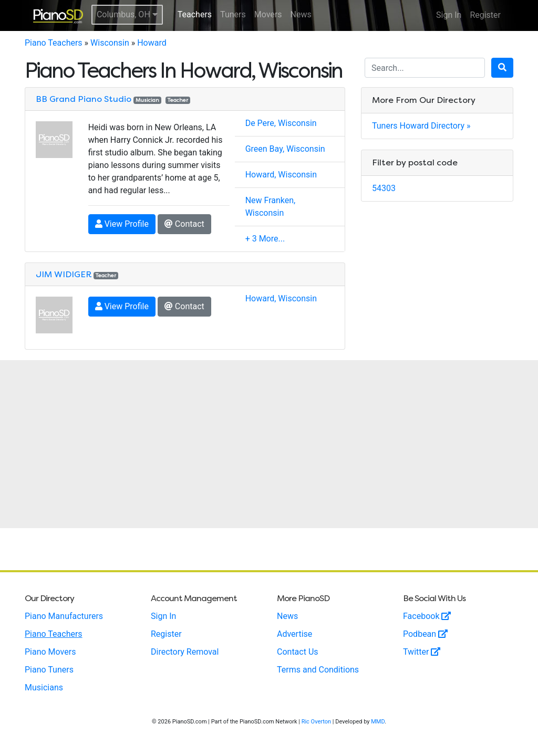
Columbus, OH (127, 14)
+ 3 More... (265, 239)
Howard (152, 43)
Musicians (44, 687)
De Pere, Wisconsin (281, 123)
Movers (268, 14)
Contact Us (298, 652)
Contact (184, 224)
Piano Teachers (54, 43)
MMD (378, 722)
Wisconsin (110, 43)
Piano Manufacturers (64, 616)
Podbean (425, 634)
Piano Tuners (49, 670)
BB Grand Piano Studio (84, 99)
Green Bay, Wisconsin (285, 149)
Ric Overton (316, 722)
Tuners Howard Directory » (421, 126)
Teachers (195, 14)
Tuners (233, 14)
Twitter (422, 652)
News (301, 14)
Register (485, 15)
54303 (384, 188)
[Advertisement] (269, 444)
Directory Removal (185, 652)
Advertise (294, 634)
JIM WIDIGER (64, 274)
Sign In (449, 15)
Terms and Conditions (318, 670)
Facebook (427, 616)
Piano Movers (50, 652)
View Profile (122, 224)
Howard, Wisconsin (281, 175)
